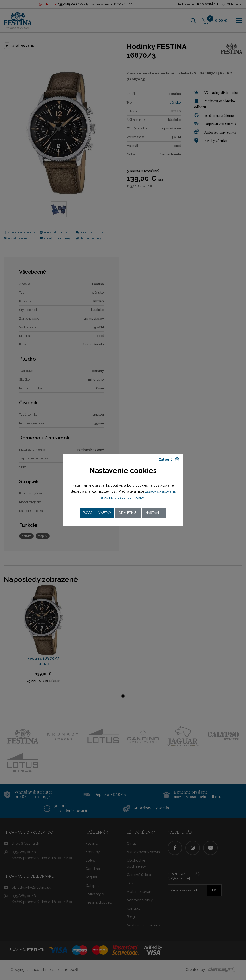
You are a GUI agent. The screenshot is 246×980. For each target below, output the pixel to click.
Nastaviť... (154, 513)
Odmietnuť (128, 513)
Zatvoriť (169, 459)
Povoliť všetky (97, 513)
